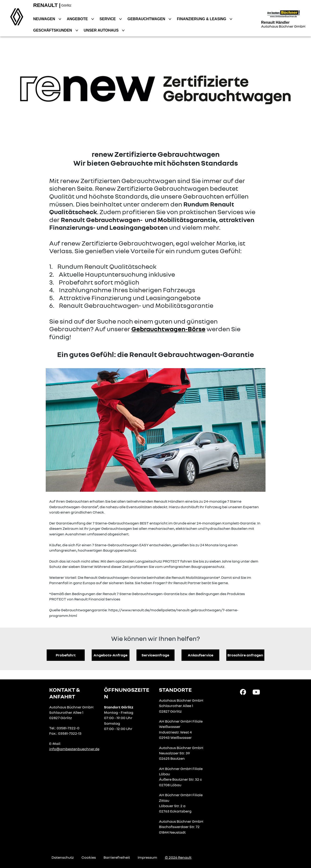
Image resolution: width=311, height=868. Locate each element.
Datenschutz (63, 857)
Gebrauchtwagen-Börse (168, 329)
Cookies (89, 857)
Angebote (78, 19)
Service (108, 19)
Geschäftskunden (53, 30)
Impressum (147, 857)
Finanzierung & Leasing (202, 19)
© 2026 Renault (178, 857)
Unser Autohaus (102, 30)
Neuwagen (45, 19)
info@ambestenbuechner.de (74, 749)
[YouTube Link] (256, 692)
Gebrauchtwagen (147, 19)
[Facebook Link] (243, 692)
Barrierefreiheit (117, 857)
